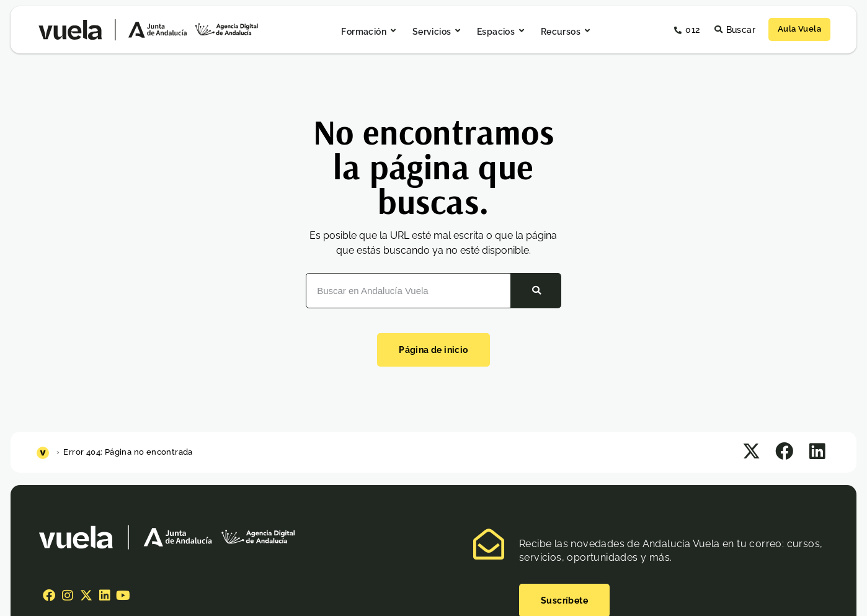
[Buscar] (536, 290)
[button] (751, 451)
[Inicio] (44, 452)
